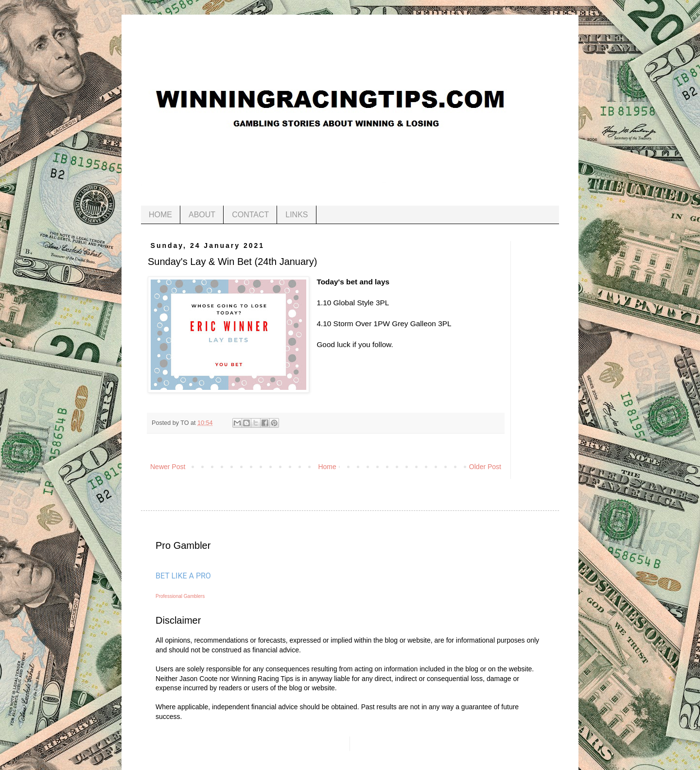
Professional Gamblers (180, 596)
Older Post (485, 467)
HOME (160, 215)
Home (327, 467)
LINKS (297, 215)
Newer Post (168, 467)
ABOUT (202, 215)
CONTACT (250, 215)
